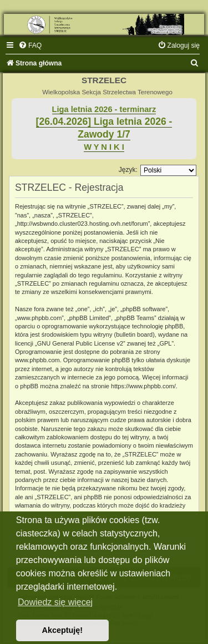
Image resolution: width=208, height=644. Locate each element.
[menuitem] (30, 45)
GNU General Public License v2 (80, 343)
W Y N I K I (104, 147)
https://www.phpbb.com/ (143, 386)
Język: (128, 170)
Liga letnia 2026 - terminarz (104, 109)
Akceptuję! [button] (63, 630)
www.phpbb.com (37, 360)
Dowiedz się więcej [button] (55, 602)
